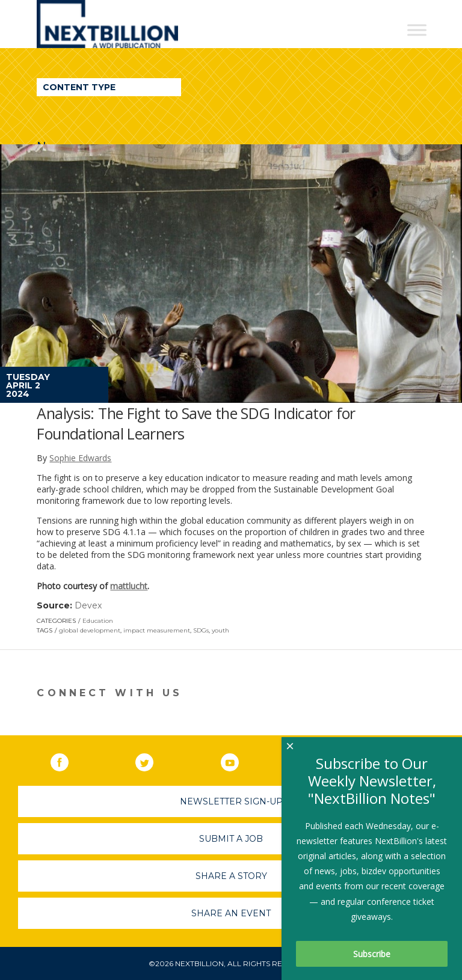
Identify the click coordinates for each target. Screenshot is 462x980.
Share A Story (231, 876)
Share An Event (231, 913)
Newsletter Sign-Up (231, 801)
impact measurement (157, 630)
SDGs (201, 630)
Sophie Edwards (80, 458)
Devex (88, 605)
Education (98, 621)
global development (90, 630)
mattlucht (129, 586)
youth (220, 630)
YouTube (238, 760)
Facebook (68, 760)
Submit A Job (231, 839)
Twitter (153, 760)
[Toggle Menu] (417, 30)
